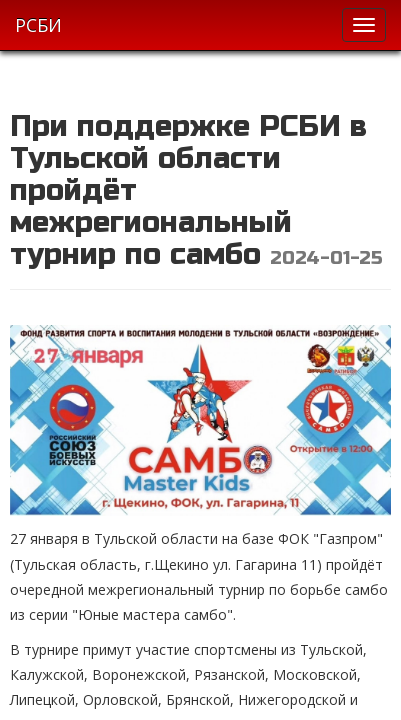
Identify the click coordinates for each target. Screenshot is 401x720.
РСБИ (38, 25)
